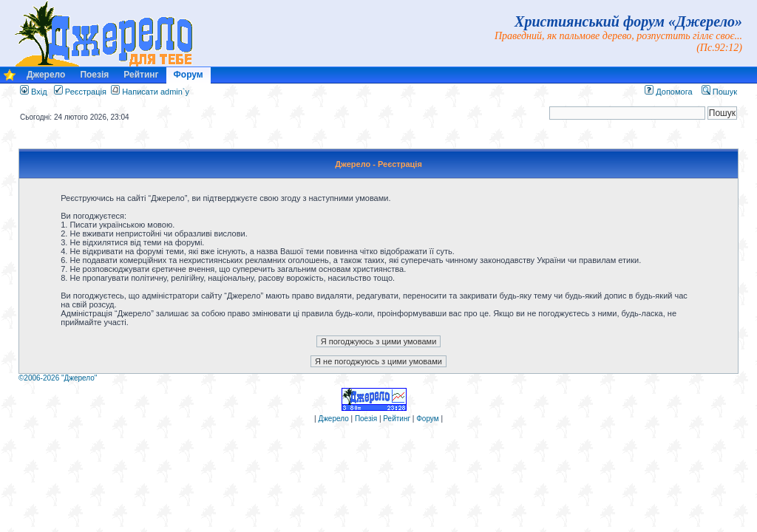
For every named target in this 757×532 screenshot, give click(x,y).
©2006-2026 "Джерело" (58, 378)
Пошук (719, 92)
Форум (189, 75)
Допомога (668, 92)
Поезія (94, 75)
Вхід (34, 92)
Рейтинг (141, 75)
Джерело (46, 75)
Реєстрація (80, 92)
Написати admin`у (156, 92)
